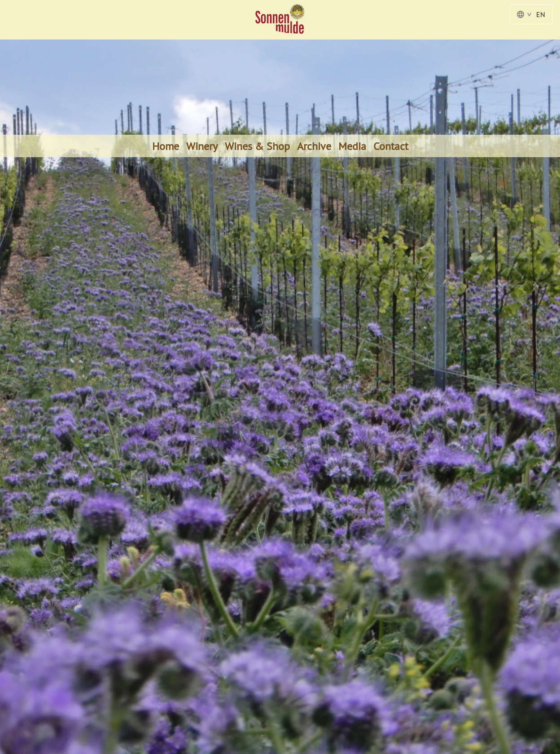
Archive (314, 146)
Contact (391, 146)
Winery (202, 146)
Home (166, 146)
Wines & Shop (257, 146)
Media (352, 146)
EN (531, 14)
